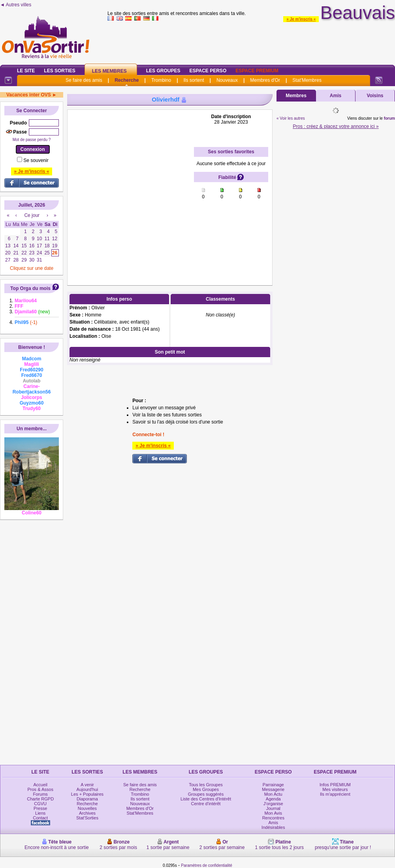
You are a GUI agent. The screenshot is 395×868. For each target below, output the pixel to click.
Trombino (161, 80)
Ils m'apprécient (335, 794)
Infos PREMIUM (335, 785)
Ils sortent (194, 80)
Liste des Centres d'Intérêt (206, 799)
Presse (40, 808)
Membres (296, 96)
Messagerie (273, 789)
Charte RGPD (40, 799)
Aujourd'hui (87, 789)
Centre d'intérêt (206, 804)
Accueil (40, 785)
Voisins (375, 96)
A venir (87, 785)
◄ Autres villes (16, 5)
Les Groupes (163, 71)
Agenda (273, 799)
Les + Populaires (87, 794)
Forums (40, 794)
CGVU (40, 804)
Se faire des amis (84, 80)
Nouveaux (227, 80)
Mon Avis (273, 813)
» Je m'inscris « (301, 19)
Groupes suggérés (206, 794)
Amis (336, 96)
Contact (40, 818)
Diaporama (87, 799)
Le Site (26, 71)
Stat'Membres (307, 80)
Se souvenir (36, 160)
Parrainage (273, 785)
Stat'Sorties (87, 818)
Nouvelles (87, 808)
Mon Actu (273, 794)
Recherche (127, 80)
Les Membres (109, 71)
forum (389, 118)
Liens (40, 813)
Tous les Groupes (206, 785)
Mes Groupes (206, 789)
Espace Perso (208, 71)
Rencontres (273, 818)
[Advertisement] (78, 192)
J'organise (273, 804)
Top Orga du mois (30, 288)
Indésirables (273, 827)
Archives (87, 813)
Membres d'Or (265, 80)
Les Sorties (59, 71)
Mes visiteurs (335, 789)
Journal (273, 808)
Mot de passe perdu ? (32, 140)
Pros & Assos (40, 789)
